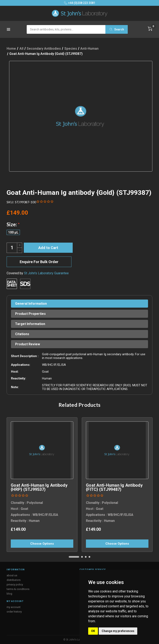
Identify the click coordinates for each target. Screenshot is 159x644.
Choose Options (42, 544)
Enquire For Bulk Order (39, 262)
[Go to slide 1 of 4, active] (74, 557)
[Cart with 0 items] (150, 29)
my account (14, 607)
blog (9, 594)
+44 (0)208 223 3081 (80, 3)
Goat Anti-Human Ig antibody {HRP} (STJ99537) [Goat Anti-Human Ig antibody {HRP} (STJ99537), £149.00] (39, 487)
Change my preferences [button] (118, 631)
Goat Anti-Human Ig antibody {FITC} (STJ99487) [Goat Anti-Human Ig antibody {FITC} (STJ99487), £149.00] (114, 487)
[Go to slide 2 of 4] (82, 557)
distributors (14, 580)
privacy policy (15, 584)
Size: (13, 224)
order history (14, 612)
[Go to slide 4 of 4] (89, 557)
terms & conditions (18, 589)
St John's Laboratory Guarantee (46, 273)
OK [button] (93, 631)
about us (12, 575)
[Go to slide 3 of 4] (86, 557)
